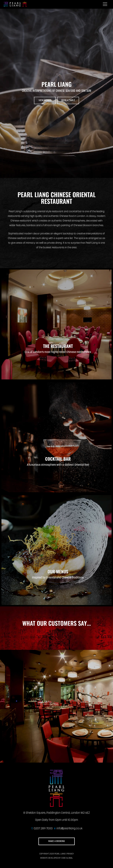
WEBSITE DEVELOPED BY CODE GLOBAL (56, 858)
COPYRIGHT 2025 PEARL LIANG (52, 854)
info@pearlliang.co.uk (70, 829)
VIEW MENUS (45, 100)
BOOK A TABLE (68, 100)
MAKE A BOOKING (57, 841)
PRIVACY (70, 854)
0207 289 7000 (43, 829)
